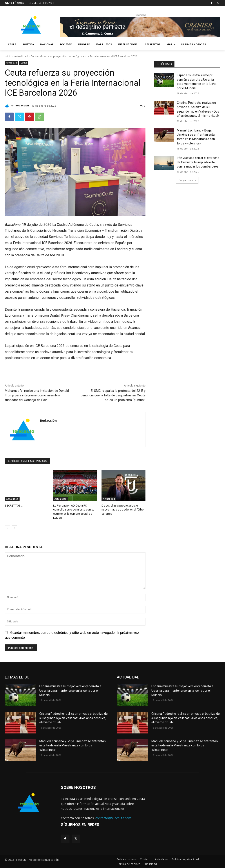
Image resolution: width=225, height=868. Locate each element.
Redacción (22, 105)
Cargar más (187, 180)
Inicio (8, 56)
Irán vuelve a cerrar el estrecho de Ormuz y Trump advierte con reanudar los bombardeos (198, 162)
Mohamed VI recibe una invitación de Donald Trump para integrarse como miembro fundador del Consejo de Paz (37, 395)
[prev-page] (8, 528)
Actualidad (21, 56)
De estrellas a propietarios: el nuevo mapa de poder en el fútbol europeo (123, 510)
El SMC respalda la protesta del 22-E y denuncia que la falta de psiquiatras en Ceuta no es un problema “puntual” (113, 395)
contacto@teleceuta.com (113, 818)
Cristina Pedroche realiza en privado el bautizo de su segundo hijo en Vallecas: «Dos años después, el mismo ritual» (73, 718)
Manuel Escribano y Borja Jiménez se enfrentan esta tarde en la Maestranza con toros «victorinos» (73, 745)
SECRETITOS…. (14, 506)
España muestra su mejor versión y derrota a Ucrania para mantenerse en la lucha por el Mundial (70, 690)
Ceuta (24, 63)
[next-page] (15, 528)
